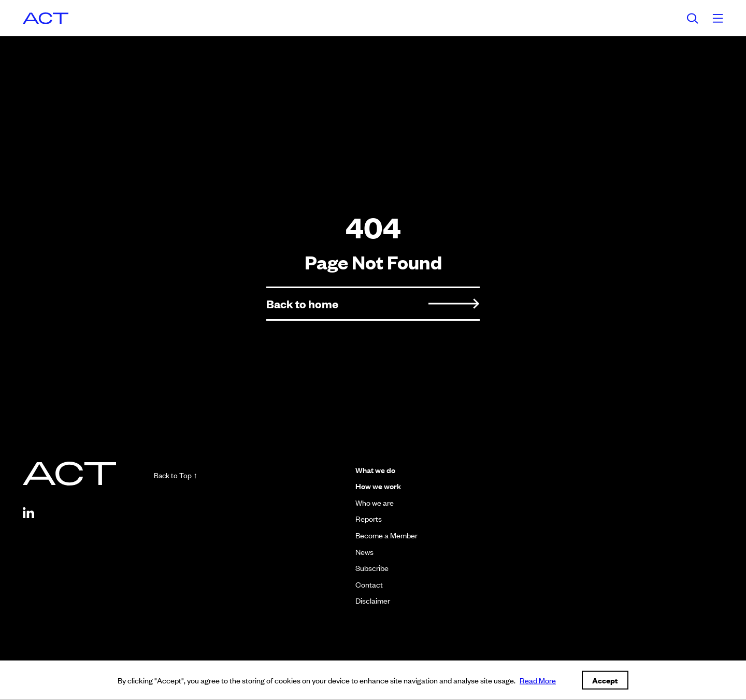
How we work (375, 486)
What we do (372, 470)
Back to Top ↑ (192, 475)
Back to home (373, 303)
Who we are (371, 502)
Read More (538, 680)
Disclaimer (370, 600)
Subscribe (369, 568)
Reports (365, 518)
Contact (366, 584)
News (361, 552)
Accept (605, 680)
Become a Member (383, 535)
